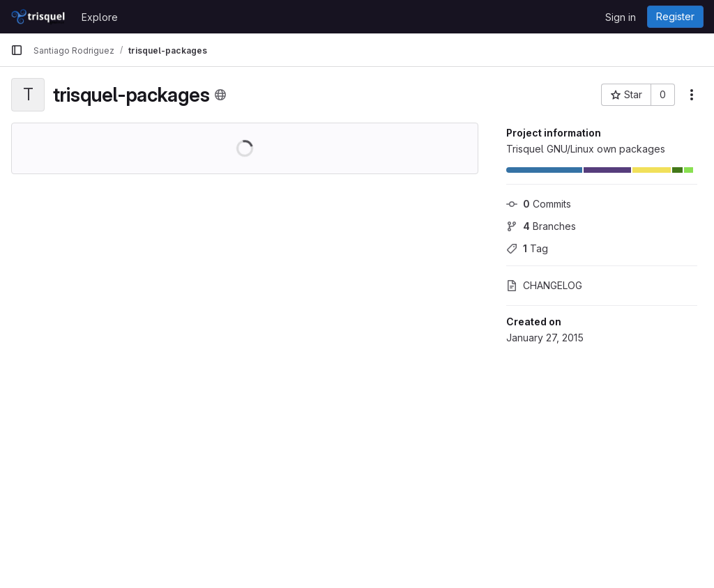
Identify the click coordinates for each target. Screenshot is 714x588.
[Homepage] (39, 17)
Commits (539, 204)
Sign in (621, 17)
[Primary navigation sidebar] (17, 50)
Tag (527, 248)
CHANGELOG (544, 285)
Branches (541, 226)
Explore (100, 17)
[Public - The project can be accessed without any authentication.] (220, 95)
